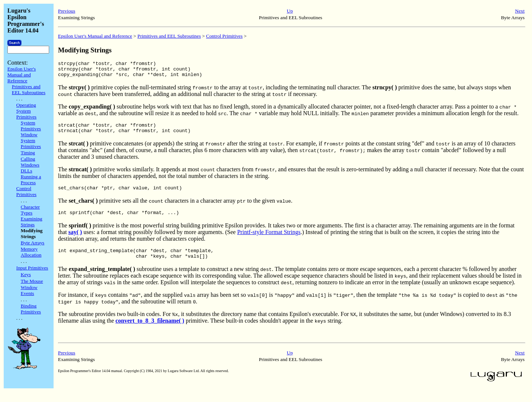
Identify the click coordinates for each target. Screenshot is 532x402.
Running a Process (31, 180)
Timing (28, 153)
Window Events (29, 290)
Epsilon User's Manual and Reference (22, 75)
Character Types (30, 210)
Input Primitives (32, 268)
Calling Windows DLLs (30, 165)
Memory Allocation (31, 252)
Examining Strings (32, 222)
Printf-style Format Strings (269, 240)
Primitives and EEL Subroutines (29, 90)
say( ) (75, 240)
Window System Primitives (31, 140)
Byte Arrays (33, 243)
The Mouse (32, 281)
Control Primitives (26, 191)
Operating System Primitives (26, 111)
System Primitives (31, 126)
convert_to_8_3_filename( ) (150, 331)
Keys (26, 274)
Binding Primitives (31, 309)
